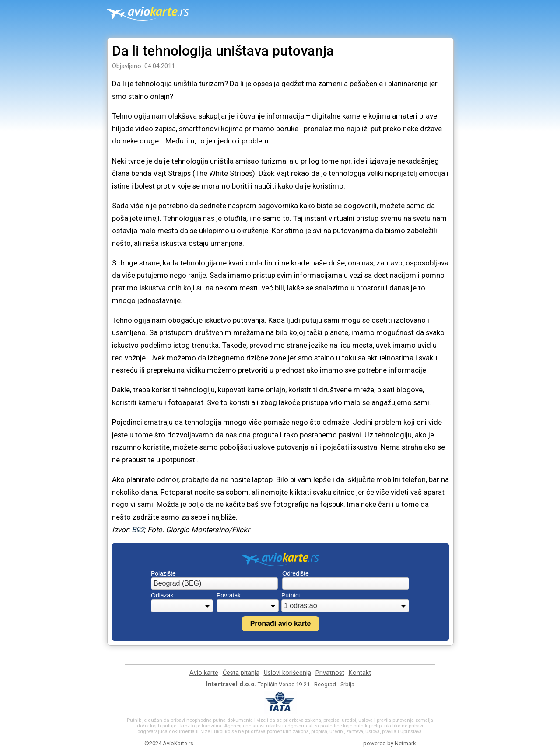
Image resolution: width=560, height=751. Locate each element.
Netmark (405, 743)
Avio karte (204, 673)
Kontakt (360, 673)
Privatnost (330, 673)
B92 (138, 530)
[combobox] (214, 583)
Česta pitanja (241, 673)
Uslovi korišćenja (287, 673)
